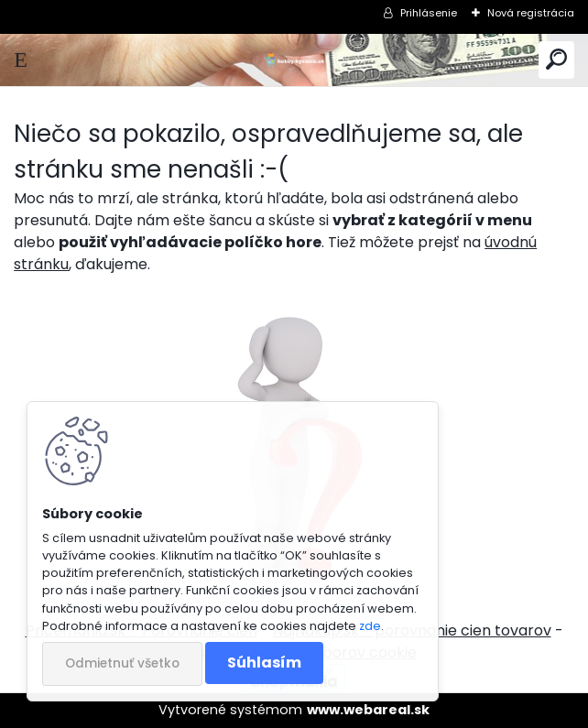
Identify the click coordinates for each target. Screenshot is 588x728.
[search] (556, 60)
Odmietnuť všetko (122, 663)
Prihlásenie (429, 13)
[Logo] (294, 60)
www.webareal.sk (368, 710)
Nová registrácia (531, 13)
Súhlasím (264, 663)
